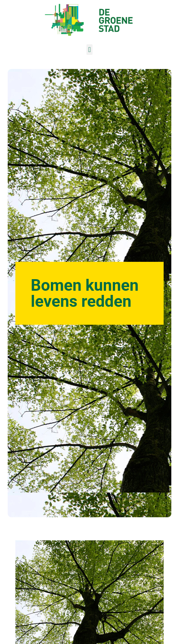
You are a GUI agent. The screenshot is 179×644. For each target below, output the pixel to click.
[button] (89, 50)
